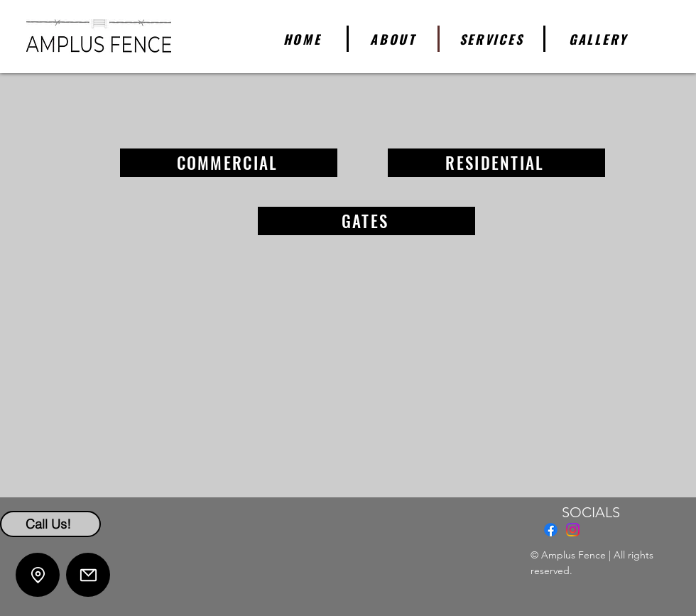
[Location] (38, 575)
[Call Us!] (50, 524)
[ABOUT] (394, 39)
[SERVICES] (493, 39)
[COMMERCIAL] (229, 163)
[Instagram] (573, 530)
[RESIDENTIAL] (496, 163)
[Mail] (88, 575)
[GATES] (366, 221)
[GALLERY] (598, 39)
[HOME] (303, 39)
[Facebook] (551, 530)
